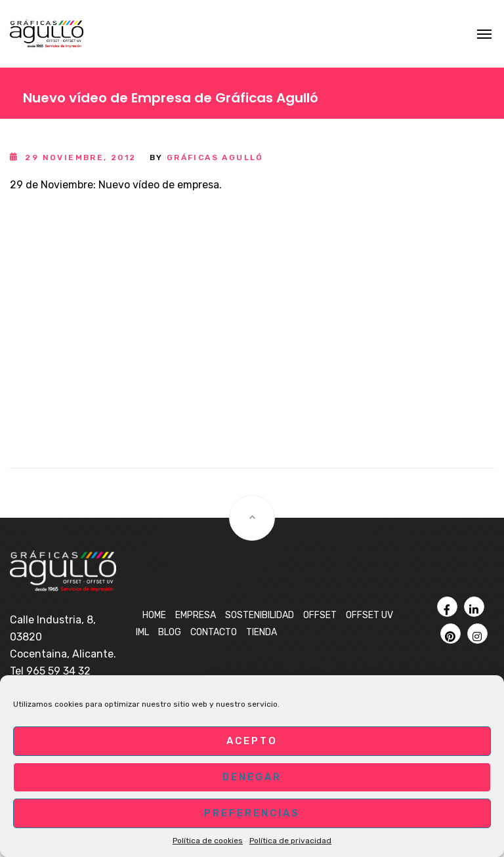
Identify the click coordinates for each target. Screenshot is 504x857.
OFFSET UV (369, 615)
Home (154, 615)
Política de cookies (208, 841)
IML (142, 632)
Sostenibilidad (260, 615)
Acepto (252, 741)
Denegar (252, 777)
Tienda (262, 632)
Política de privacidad (290, 841)
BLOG (170, 632)
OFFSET (320, 615)
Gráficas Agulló (215, 157)
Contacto (214, 632)
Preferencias (252, 813)
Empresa (196, 615)
